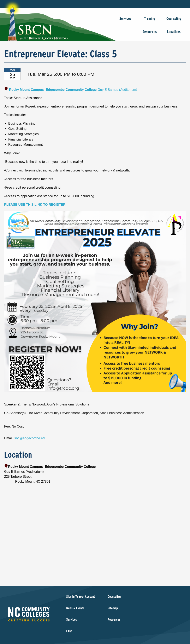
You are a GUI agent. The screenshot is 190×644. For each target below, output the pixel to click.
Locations (174, 34)
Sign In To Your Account (81, 597)
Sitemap (113, 608)
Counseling (174, 21)
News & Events (75, 608)
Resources (150, 34)
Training (150, 21)
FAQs (69, 631)
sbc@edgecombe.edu (30, 438)
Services (125, 21)
